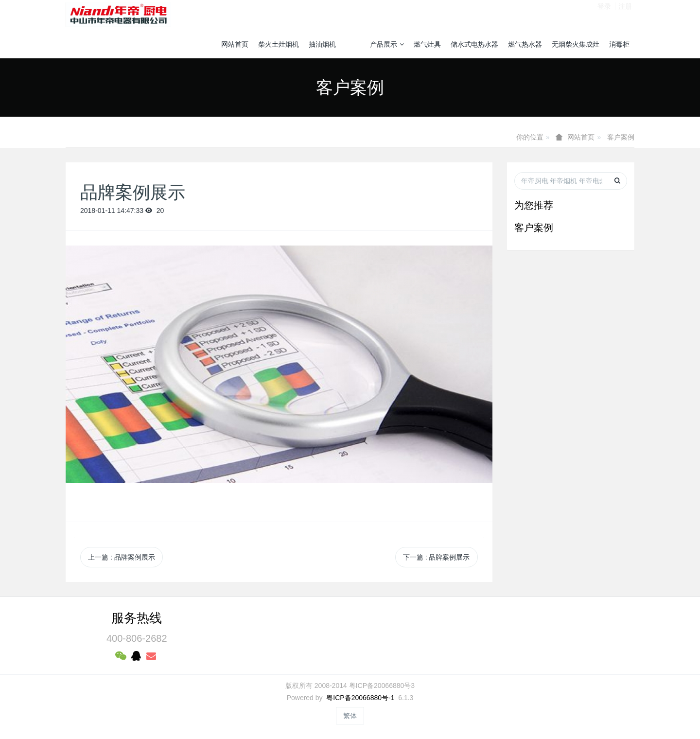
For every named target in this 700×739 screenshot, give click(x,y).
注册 (625, 14)
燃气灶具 (427, 44)
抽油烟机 (322, 44)
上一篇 (122, 557)
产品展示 (387, 44)
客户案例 (621, 137)
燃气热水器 (525, 44)
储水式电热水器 (474, 44)
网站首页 (235, 44)
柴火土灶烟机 (279, 44)
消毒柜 (619, 44)
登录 (604, 14)
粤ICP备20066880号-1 (360, 698)
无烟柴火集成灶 (576, 44)
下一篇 (437, 557)
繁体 (350, 716)
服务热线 (137, 618)
